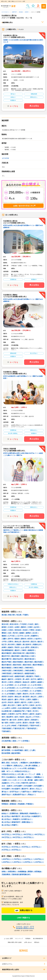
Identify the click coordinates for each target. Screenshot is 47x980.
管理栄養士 (12, 872)
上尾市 (40, 697)
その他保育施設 (17, 750)
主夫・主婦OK (7, 786)
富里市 (25, 723)
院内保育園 (6, 753)
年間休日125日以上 (22, 771)
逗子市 (33, 679)
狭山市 (33, 697)
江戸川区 (11, 636)
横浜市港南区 (18, 662)
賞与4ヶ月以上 (35, 789)
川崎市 (24, 650)
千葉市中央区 (34, 726)
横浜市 (17, 650)
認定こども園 (30, 750)
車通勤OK (24, 763)
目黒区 (4, 630)
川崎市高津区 (18, 671)
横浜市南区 (16, 656)
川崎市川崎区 (18, 668)
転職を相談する (23, 910)
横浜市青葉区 (38, 665)
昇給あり (31, 795)
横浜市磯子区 (7, 659)
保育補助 (31, 769)
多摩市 (4, 647)
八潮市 (4, 705)
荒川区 (15, 633)
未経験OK (5, 783)
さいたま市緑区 (35, 691)
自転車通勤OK (35, 763)
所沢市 (4, 697)
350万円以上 (6, 837)
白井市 (19, 723)
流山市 (28, 717)
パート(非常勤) (23, 741)
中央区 (31, 624)
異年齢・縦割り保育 (35, 780)
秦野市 (40, 679)
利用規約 (28, 939)
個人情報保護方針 (38, 939)
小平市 (4, 642)
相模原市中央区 (7, 676)
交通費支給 (14, 813)
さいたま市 (6, 726)
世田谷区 (18, 630)
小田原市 (18, 679)
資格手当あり (7, 795)
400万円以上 (39, 834)
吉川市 (38, 705)
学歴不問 (25, 783)
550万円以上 (6, 834)
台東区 (17, 627)
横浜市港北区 (30, 659)
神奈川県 (11, 615)
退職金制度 (24, 813)
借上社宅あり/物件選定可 (11, 816)
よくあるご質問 (8, 939)
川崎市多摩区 (30, 671)
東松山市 (18, 697)
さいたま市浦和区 (8, 691)
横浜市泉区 (27, 665)
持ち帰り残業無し (32, 766)
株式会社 (21, 777)
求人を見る (34, 106)
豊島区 (4, 633)
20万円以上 (16, 850)
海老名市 (26, 682)
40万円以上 (16, 847)
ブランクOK (15, 783)
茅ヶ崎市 (26, 679)
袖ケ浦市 (5, 723)
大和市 (11, 682)
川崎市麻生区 (18, 673)
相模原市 (31, 650)
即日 (3, 777)
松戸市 (19, 714)
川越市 (19, 694)
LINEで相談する (24, 918)
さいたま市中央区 (23, 688)
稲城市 (11, 647)
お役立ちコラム (7, 964)
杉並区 (38, 630)
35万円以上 (26, 847)
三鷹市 (4, 639)
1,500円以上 (38, 859)
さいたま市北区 (21, 685)
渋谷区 (25, 630)
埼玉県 (19, 615)
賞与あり (5, 792)
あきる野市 (25, 647)
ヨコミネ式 (12, 780)
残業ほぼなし (19, 766)
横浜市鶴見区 (7, 653)
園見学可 (25, 789)
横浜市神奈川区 (19, 653)
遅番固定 (13, 804)
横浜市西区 (30, 653)
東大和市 (11, 645)
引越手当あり (26, 792)
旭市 (3, 717)
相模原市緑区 (30, 673)
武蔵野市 (34, 636)
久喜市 (30, 702)
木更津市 (11, 714)
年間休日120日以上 (9, 774)
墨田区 (24, 627)
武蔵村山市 (37, 645)
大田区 (11, 630)
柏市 (16, 717)
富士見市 (11, 705)
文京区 (11, 627)
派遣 (14, 741)
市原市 (22, 717)
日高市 (32, 705)
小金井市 (37, 639)
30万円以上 (36, 847)
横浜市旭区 (29, 662)
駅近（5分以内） (13, 763)
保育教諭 (38, 872)
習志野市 (10, 717)
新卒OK (32, 783)
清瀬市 (19, 645)
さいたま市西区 (7, 685)
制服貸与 (16, 819)
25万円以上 (6, 850)
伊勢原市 (18, 682)
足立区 (35, 633)
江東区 (30, 627)
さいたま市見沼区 (8, 688)
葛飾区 (4, 636)
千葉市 (29, 711)
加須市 (11, 697)
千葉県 (25, 615)
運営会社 (37, 942)
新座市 (17, 702)
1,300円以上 (17, 862)
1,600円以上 (28, 859)
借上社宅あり (7, 819)
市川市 (35, 711)
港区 (36, 624)
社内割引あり (26, 819)
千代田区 (23, 624)
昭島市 (17, 639)
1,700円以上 (17, 859)
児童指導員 (6, 874)
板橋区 (22, 633)
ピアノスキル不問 (20, 769)
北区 (10, 633)
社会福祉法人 (11, 777)
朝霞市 (35, 700)
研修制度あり (34, 813)
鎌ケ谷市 (13, 720)
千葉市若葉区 (7, 728)
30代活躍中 (28, 786)
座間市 (33, 682)
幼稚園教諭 (22, 872)
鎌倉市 (4, 679)
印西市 (12, 723)
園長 (3, 763)
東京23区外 (14, 624)
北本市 (37, 702)
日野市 (11, 642)
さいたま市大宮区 (35, 685)
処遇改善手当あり (20, 795)
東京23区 (5, 624)
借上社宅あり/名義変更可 (31, 816)
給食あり (5, 813)
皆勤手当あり (38, 792)
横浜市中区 (6, 656)
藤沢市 (11, 679)
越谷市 (11, 700)
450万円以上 (28, 834)
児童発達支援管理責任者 (21, 874)
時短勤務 (21, 804)
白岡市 (14, 708)
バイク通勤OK (7, 766)
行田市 (38, 694)
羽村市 (17, 647)
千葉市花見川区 (19, 728)
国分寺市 (26, 642)
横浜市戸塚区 (7, 662)
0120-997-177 (25, 927)
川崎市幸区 (29, 668)
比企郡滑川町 (7, 711)
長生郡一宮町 (34, 723)
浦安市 (27, 720)
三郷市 (19, 705)
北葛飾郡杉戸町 (19, 711)
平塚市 (37, 676)
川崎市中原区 (7, 671)
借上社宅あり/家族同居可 (11, 822)
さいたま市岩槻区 (8, 694)
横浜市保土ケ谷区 (28, 656)
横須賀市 (30, 676)
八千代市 (36, 717)
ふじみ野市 (6, 708)
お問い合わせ (28, 942)
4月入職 (20, 774)
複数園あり (38, 777)
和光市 (11, 702)
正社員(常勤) (6, 741)
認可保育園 (5, 158)
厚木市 (4, 682)
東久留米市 (27, 645)
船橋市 (4, 714)
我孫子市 (5, 720)
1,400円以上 (6, 862)
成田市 (32, 714)
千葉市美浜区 (23, 726)
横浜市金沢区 (18, 659)
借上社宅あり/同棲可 (9, 825)
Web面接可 (16, 789)
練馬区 (28, 633)
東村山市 (18, 642)
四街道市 (34, 720)
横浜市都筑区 (7, 668)
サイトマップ (19, 939)
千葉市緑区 (6, 731)
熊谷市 (25, 694)
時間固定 (5, 804)
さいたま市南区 (22, 691)
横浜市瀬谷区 (7, 665)
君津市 (20, 720)
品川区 (37, 627)
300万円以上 (17, 837)
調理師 (30, 872)
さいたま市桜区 (37, 688)
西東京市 (34, 647)
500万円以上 (17, 834)
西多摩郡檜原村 (7, 650)
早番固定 (29, 804)
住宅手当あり (15, 792)
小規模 (4, 780)
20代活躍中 (18, 786)
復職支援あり (27, 822)
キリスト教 (22, 780)
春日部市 (26, 697)
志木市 (4, 702)
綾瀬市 (40, 682)
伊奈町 (14, 726)
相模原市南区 (20, 676)
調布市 (24, 639)
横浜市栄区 (17, 665)
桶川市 (24, 702)
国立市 (33, 642)
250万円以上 (28, 837)
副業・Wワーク (7, 771)
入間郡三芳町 (36, 708)
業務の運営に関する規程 (15, 942)
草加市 (4, 700)
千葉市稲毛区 (31, 728)
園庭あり (29, 777)
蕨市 (16, 700)
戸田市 (22, 700)
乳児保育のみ (7, 769)
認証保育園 (16, 753)
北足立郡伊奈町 (24, 708)
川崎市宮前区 (7, 673)
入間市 (28, 700)
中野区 (32, 630)
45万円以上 (6, 847)
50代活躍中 (6, 789)
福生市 (40, 642)
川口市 (32, 694)
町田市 (30, 639)
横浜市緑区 (39, 662)
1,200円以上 (28, 862)
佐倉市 (38, 714)
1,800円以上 (6, 859)
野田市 (25, 714)
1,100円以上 (38, 862)
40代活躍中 (38, 786)
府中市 (11, 639)
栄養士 (4, 872)
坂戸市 (25, 705)
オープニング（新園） (33, 774)
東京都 (4, 615)
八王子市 (20, 636)
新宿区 (4, 627)
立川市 (27, 636)
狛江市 (4, 645)
